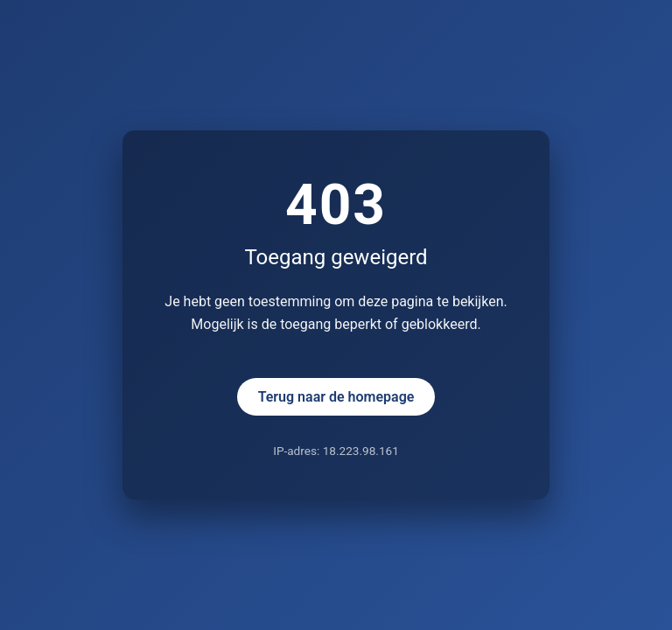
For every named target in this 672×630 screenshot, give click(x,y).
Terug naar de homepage (336, 397)
